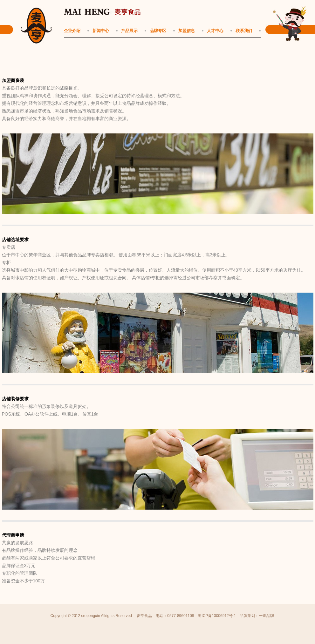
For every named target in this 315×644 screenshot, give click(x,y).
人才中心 (215, 31)
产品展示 (129, 31)
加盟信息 (187, 31)
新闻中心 (101, 31)
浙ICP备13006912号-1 (217, 616)
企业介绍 (72, 31)
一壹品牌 (266, 616)
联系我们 (244, 31)
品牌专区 (158, 31)
